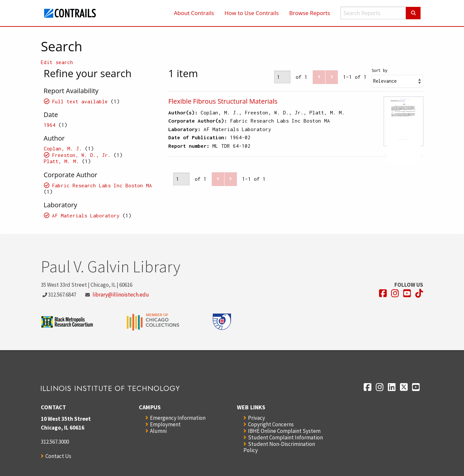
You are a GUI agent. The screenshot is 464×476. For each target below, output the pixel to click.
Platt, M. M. (61, 161)
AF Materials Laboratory (86, 215)
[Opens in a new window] (383, 293)
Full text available (80, 101)
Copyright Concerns (271, 424)
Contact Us (58, 456)
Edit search (57, 62)
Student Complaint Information (285, 437)
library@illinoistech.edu (121, 295)
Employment (165, 424)
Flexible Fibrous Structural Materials (223, 101)
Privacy (257, 418)
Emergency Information (178, 418)
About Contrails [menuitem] (194, 13)
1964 (50, 125)
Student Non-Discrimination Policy (279, 447)
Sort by (380, 70)
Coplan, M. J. (63, 148)
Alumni (158, 431)
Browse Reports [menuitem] (310, 13)
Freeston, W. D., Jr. (81, 155)
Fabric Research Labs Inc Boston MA (102, 185)
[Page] (282, 77)
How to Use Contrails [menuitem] (252, 13)
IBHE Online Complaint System (284, 431)
